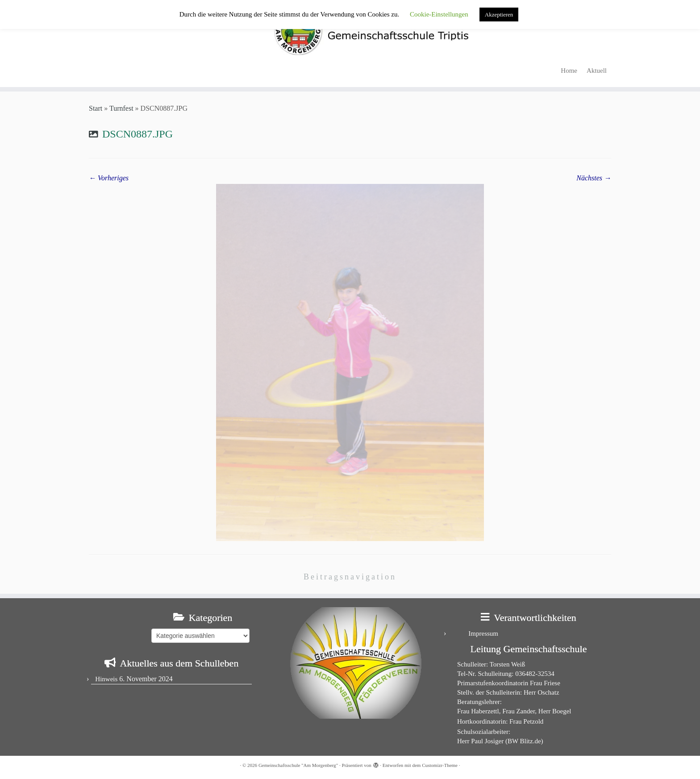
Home (569, 71)
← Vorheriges (109, 178)
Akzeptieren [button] (499, 15)
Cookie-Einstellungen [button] (439, 14)
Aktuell (597, 71)
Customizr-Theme (440, 765)
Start (96, 108)
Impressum (483, 633)
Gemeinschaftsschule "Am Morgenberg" (298, 765)
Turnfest (121, 108)
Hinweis (106, 679)
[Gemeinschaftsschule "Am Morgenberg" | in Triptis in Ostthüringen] (350, 30)
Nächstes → (594, 178)
